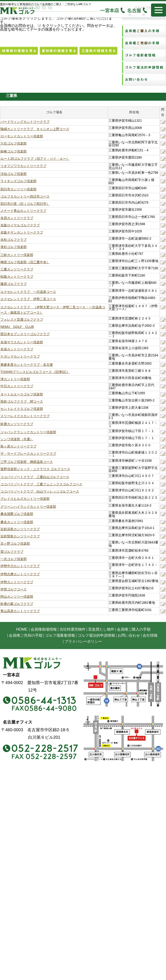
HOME (22, 629)
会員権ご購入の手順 (134, 629)
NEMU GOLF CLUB (17, 327)
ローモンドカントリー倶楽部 (22, 136)
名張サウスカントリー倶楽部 (22, 342)
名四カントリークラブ (17, 218)
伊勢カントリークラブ (17, 582)
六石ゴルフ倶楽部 (14, 144)
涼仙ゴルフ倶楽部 (14, 174)
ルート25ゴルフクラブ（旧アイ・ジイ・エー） (35, 159)
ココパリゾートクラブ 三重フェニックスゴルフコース (41, 484)
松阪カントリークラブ (17, 277)
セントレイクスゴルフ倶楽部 (22, 409)
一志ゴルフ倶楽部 (14, 559)
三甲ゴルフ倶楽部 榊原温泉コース (27, 462)
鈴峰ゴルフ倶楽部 (14, 151)
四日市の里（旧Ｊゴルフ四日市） (25, 204)
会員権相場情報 (44, 629)
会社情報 (150, 635)
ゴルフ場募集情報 (60, 635)
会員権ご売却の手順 (26, 635)
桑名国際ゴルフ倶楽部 (17, 514)
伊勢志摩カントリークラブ (20, 574)
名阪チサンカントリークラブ (22, 233)
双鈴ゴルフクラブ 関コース (22, 402)
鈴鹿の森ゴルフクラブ (17, 604)
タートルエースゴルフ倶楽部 (22, 394)
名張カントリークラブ (17, 349)
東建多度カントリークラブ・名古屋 (27, 365)
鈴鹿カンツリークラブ (17, 424)
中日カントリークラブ (17, 386)
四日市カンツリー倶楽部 (18, 189)
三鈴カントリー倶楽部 (17, 255)
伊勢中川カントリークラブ (20, 566)
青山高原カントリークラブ (20, 611)
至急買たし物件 (101, 629)
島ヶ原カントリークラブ (18, 446)
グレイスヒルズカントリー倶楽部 (25, 499)
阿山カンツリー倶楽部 (17, 597)
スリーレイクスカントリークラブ (25, 416)
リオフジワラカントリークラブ (23, 166)
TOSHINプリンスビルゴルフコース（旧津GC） (35, 372)
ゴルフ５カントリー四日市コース (25, 197)
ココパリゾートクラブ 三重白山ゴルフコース (35, 477)
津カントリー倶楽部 (15, 379)
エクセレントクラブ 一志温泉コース (28, 292)
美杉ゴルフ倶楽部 (14, 247)
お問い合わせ (129, 635)
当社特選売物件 (72, 629)
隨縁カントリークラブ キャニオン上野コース (35, 129)
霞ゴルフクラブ (12, 552)
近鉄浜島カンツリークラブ (20, 529)
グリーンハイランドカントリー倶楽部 (28, 507)
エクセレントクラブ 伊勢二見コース (28, 299)
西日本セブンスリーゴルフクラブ (25, 334)
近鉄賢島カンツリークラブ (20, 536)
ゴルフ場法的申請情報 (96, 635)
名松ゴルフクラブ (14, 240)
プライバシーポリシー (83, 641)
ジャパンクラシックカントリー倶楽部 (28, 432)
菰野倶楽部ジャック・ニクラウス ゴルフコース (35, 469)
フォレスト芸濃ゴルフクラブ (22, 320)
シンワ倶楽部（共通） (17, 439)
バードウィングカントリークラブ (25, 122)
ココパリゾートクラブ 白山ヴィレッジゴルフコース (40, 492)
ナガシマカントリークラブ (20, 357)
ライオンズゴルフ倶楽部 (18, 181)
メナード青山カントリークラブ (23, 211)
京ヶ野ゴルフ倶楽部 (15, 544)
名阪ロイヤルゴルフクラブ (20, 225)
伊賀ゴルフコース (14, 589)
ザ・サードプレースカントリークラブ (28, 454)
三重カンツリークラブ (17, 269)
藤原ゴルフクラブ (14, 284)
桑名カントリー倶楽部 (17, 522)
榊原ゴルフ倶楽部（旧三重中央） (25, 262)
